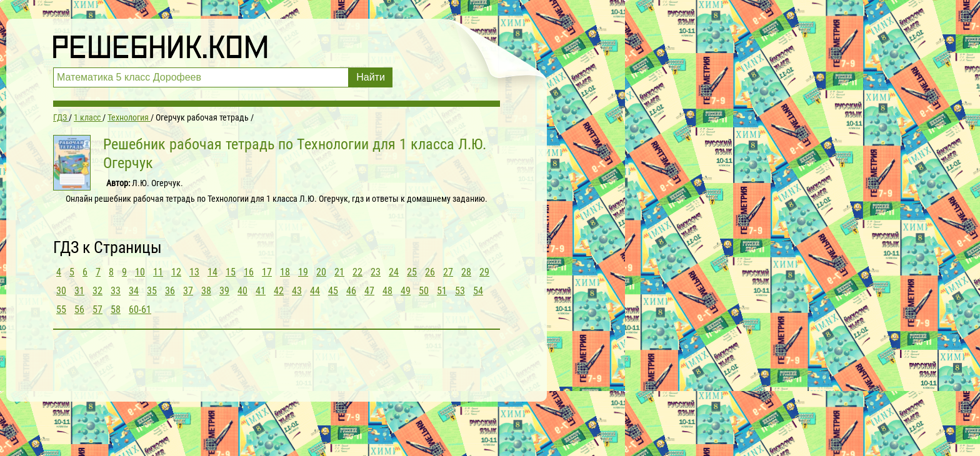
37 (188, 291)
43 (297, 291)
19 (303, 272)
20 (321, 272)
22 (357, 272)
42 (279, 291)
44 (315, 291)
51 (442, 291)
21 (339, 272)
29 (484, 272)
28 (466, 272)
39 (224, 291)
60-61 (140, 310)
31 (79, 291)
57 (97, 310)
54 (478, 291)
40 (242, 291)
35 (152, 291)
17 (267, 272)
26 (430, 272)
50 (424, 291)
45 (333, 291)
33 (116, 291)
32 (97, 291)
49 (406, 291)
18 (285, 272)
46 (351, 291)
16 (249, 272)
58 (116, 310)
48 (387, 291)
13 (194, 272)
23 (376, 272)
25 (412, 272)
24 (394, 272)
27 (448, 272)
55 (61, 310)
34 (134, 291)
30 (61, 291)
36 (170, 291)
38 (206, 291)
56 (79, 310)
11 (158, 272)
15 (231, 272)
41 (261, 291)
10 (140, 272)
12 (176, 272)
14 (212, 272)
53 (460, 291)
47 (369, 291)
